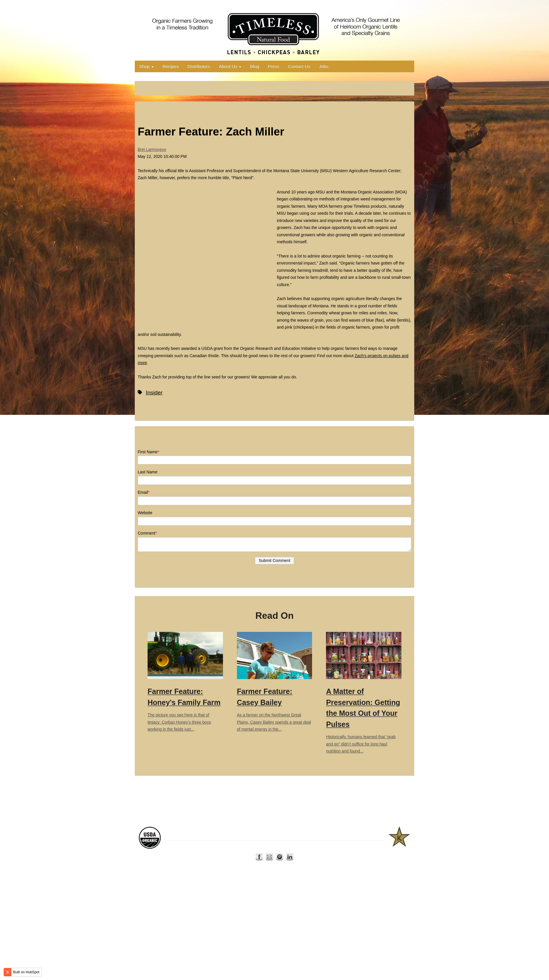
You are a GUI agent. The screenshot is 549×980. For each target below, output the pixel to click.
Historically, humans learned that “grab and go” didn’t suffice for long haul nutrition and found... (364, 693)
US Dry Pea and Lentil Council (317, 831)
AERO (237, 831)
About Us (230, 66)
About (274, 844)
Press (273, 66)
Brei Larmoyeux (152, 149)
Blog (255, 66)
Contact (288, 844)
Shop (146, 66)
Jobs (324, 66)
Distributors (199, 66)
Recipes (171, 66)
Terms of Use (334, 844)
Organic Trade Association (268, 831)
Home (249, 844)
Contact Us (299, 66)
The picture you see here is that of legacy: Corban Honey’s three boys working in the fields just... (185, 682)
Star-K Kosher (357, 831)
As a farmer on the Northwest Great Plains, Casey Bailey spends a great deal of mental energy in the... (275, 682)
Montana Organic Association (205, 831)
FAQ (317, 844)
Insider (154, 393)
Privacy (304, 844)
